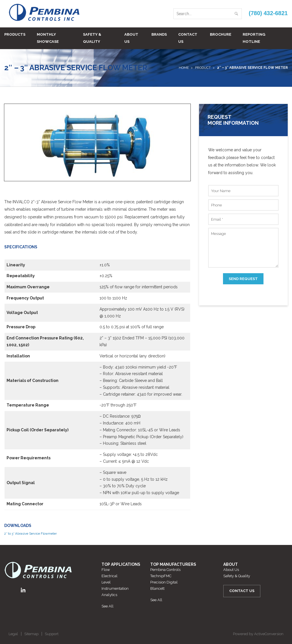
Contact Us (188, 38)
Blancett (157, 588)
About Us (131, 38)
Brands (159, 34)
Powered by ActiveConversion (258, 634)
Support (52, 634)
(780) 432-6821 (268, 13)
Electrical (109, 576)
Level (106, 582)
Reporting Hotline (254, 38)
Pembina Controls (165, 570)
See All (108, 606)
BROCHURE (221, 34)
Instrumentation (115, 588)
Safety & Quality (92, 38)
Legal (13, 634)
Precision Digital (164, 582)
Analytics (109, 595)
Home (184, 68)
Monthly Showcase (48, 38)
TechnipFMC (161, 576)
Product (203, 68)
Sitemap (31, 634)
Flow (106, 570)
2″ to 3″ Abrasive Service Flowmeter (31, 534)
